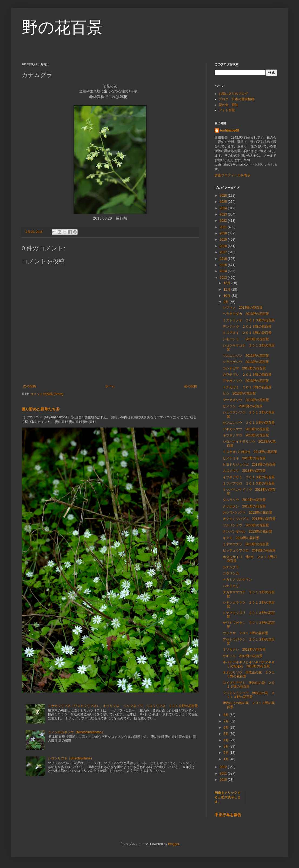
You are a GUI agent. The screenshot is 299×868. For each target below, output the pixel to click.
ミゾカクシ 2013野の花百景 (244, 650)
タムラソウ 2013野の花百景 (244, 500)
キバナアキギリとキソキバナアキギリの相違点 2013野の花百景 (249, 664)
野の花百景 (62, 27)
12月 (227, 283)
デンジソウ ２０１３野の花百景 (247, 327)
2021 (224, 227)
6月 (227, 728)
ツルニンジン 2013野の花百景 (246, 356)
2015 (224, 265)
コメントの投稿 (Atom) (47, 394)
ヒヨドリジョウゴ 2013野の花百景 (249, 465)
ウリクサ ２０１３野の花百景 (245, 633)
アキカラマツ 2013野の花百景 (246, 429)
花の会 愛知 (228, 105)
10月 (227, 296)
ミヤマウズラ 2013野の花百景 (246, 544)
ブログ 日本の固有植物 (237, 99)
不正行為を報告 (228, 815)
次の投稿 (29, 386)
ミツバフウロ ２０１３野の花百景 (249, 483)
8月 (227, 715)
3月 (227, 746)
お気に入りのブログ (233, 94)
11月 (227, 290)
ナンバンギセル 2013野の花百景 (247, 531)
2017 (224, 252)
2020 (224, 233)
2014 (224, 271)
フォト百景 (227, 110)
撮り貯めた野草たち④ (41, 409)
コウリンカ (231, 573)
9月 (227, 302)
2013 (224, 278)
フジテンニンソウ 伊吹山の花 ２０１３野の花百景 (249, 695)
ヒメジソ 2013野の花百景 (243, 406)
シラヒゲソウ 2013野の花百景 (246, 362)
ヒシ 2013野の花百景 (239, 393)
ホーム (110, 386)
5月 (227, 734)
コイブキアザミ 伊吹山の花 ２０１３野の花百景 (249, 685)
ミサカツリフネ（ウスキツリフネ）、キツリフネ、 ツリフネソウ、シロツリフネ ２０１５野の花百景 (123, 706)
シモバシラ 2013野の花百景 (246, 339)
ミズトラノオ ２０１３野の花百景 (249, 320)
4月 (227, 740)
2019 (224, 240)
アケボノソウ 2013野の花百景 (246, 381)
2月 (227, 753)
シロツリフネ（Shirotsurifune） (71, 758)
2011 (224, 773)
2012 (224, 767)
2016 (224, 259)
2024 (224, 208)
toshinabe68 (230, 130)
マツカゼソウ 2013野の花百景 (246, 400)
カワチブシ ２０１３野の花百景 (247, 375)
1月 (227, 759)
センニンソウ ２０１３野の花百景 (249, 423)
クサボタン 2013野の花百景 (244, 506)
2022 (224, 221)
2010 (224, 780)
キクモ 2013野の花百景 (241, 538)
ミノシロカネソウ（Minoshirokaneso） (76, 732)
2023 (224, 214)
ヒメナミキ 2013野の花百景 (244, 458)
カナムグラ (231, 567)
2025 (224, 202)
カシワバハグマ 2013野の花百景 (247, 513)
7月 (227, 721)
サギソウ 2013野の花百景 (243, 656)
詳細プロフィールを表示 (232, 175)
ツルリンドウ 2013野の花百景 (246, 525)
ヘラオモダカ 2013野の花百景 (246, 314)
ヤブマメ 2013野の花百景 (243, 308)
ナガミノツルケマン (237, 580)
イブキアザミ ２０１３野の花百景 (249, 477)
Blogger (174, 844)
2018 (224, 246)
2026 (224, 196)
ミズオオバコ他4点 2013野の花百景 (250, 452)
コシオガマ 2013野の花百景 (244, 368)
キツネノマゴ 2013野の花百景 (246, 435)
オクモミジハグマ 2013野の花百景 (249, 519)
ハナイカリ (231, 586)
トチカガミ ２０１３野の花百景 (247, 387)
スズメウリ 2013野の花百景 (244, 471)
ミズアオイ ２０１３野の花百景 (247, 333)
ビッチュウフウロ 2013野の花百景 (249, 550)
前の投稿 (191, 386)
